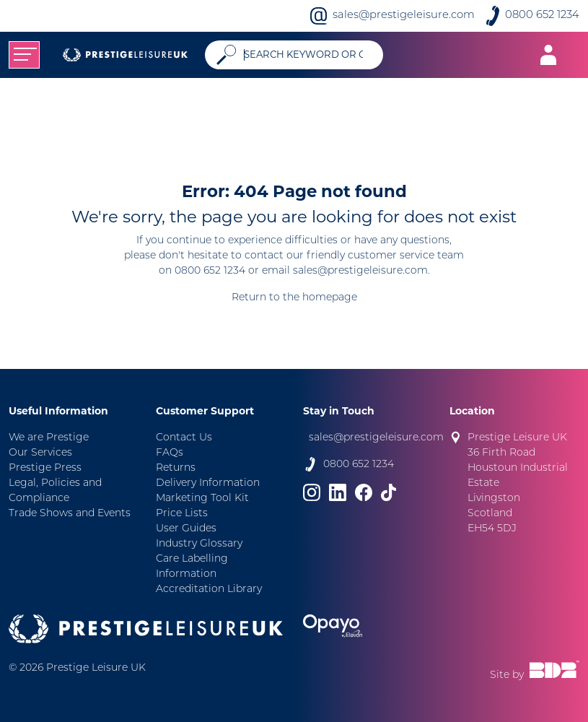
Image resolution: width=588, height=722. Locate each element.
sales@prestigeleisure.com (404, 16)
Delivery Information (208, 483)
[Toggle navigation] (24, 55)
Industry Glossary (199, 544)
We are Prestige (49, 438)
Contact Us (184, 438)
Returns (176, 468)
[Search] (308, 55)
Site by (535, 671)
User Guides (186, 529)
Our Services (40, 453)
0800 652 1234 (542, 16)
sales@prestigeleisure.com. (361, 271)
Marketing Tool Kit (202, 499)
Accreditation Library (209, 590)
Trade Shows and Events (70, 514)
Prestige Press (45, 468)
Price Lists (182, 514)
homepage (330, 298)
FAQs (170, 453)
